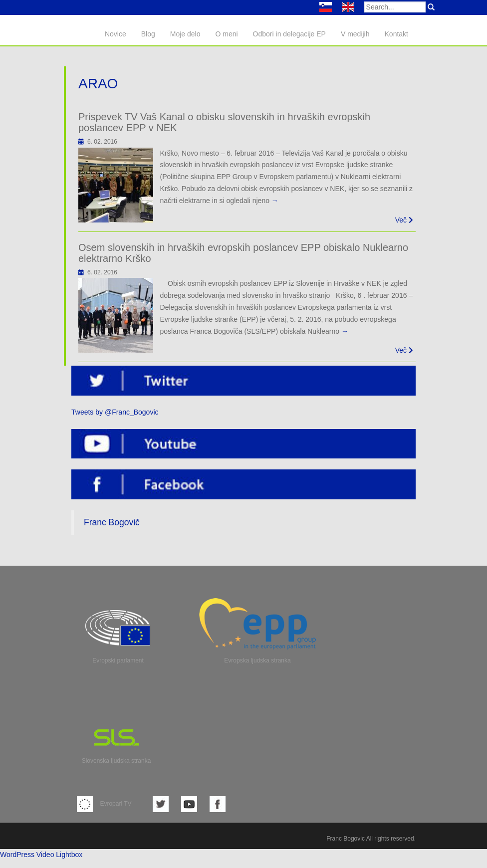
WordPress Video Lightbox (41, 855)
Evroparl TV (104, 804)
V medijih (355, 34)
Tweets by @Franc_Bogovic (115, 412)
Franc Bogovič (112, 522)
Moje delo (185, 34)
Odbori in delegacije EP (289, 34)
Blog (148, 34)
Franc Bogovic (346, 839)
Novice (116, 34)
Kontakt (396, 34)
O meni (226, 34)
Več (404, 220)
